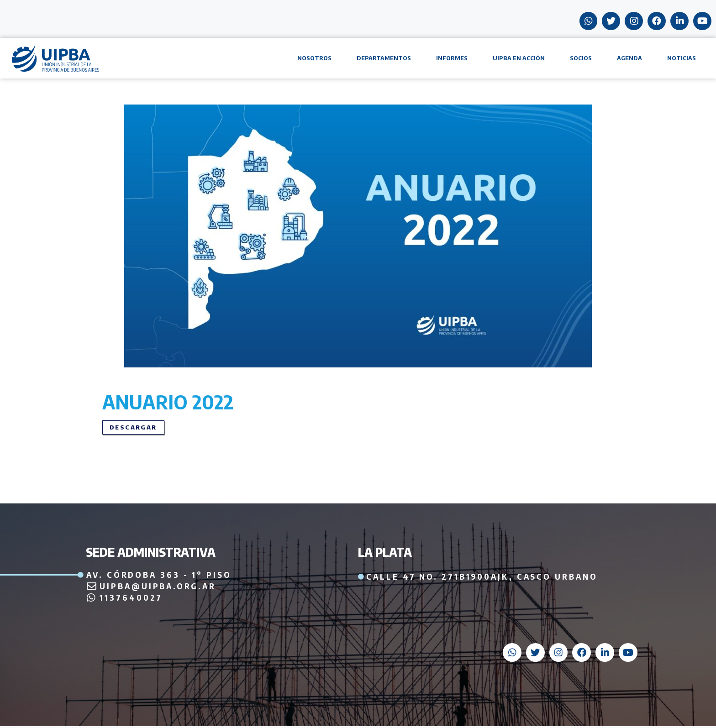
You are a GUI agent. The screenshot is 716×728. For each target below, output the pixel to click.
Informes (452, 59)
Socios (581, 59)
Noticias (682, 59)
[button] (133, 428)
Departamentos (384, 59)
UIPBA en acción (519, 59)
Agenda (629, 59)
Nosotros (314, 59)
